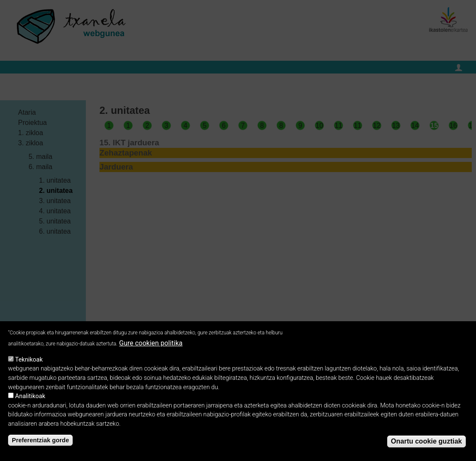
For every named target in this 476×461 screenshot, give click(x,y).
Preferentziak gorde (40, 445)
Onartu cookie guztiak (426, 445)
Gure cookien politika (151, 348)
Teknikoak (29, 364)
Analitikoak (30, 401)
